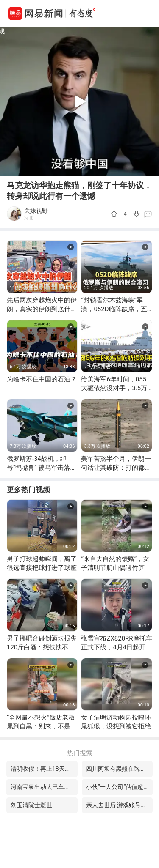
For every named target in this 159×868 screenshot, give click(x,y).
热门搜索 (80, 753)
